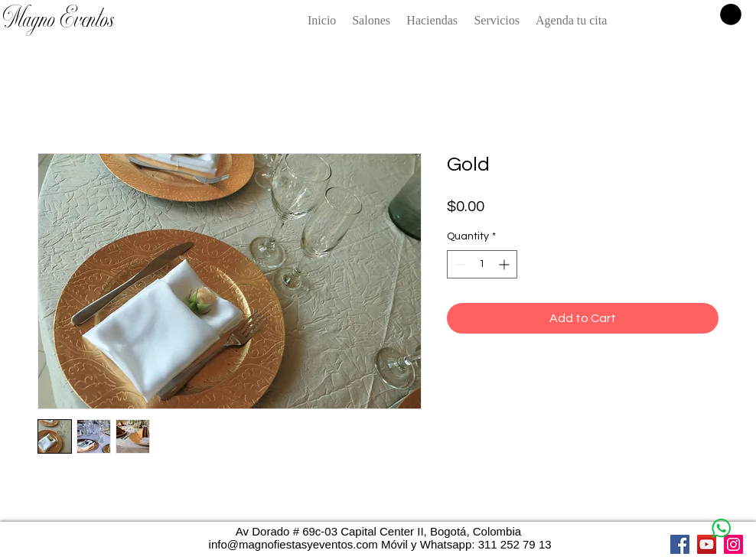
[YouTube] (707, 544)
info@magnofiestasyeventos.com (293, 544)
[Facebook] (680, 544)
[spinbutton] (482, 264)
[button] (731, 15)
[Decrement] (459, 264)
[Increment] (505, 264)
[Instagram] (733, 544)
